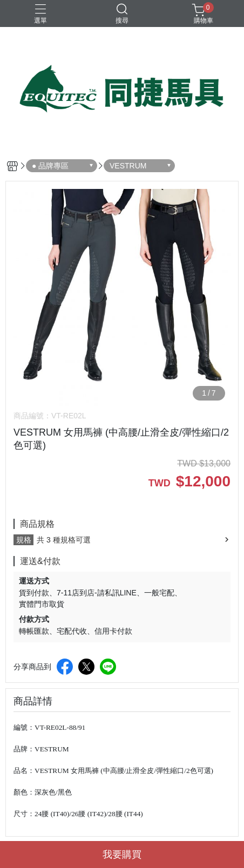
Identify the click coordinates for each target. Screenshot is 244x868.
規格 (24, 540)
